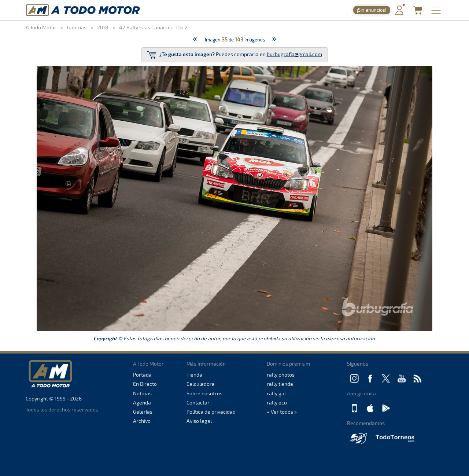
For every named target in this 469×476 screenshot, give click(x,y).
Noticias (142, 393)
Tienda (194, 375)
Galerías (143, 412)
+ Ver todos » (282, 412)
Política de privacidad (211, 412)
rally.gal (276, 393)
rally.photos (281, 375)
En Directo (145, 384)
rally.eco (277, 402)
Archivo (142, 421)
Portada (142, 375)
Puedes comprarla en (235, 55)
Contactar (198, 402)
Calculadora (201, 384)
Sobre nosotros (204, 393)
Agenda (142, 402)
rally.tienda (280, 384)
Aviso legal (199, 421)
